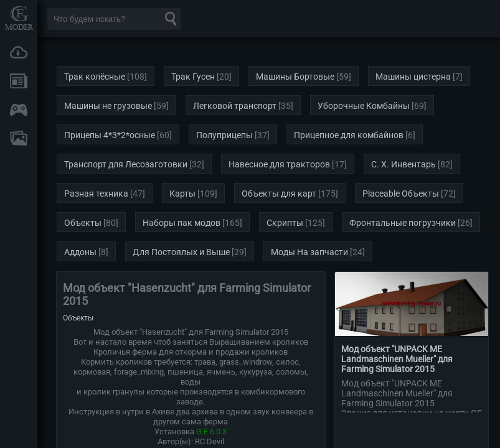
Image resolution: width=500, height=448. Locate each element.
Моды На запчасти (309, 252)
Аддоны (80, 252)
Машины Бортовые (295, 77)
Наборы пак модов (182, 223)
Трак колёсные (95, 77)
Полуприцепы (224, 135)
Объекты (83, 223)
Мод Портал (19, 18)
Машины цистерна (413, 77)
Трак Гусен (193, 77)
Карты (182, 194)
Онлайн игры (19, 110)
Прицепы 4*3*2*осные (110, 135)
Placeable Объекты (401, 194)
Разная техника (96, 194)
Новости (19, 81)
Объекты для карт (279, 194)
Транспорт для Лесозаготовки (126, 164)
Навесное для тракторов (279, 164)
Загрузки (19, 52)
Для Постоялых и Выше (181, 252)
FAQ (19, 138)
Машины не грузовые (108, 106)
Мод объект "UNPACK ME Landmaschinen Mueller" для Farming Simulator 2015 (397, 359)
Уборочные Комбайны (364, 106)
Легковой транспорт (235, 106)
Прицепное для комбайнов (349, 135)
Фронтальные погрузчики (403, 223)
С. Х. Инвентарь (403, 164)
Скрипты (285, 223)
